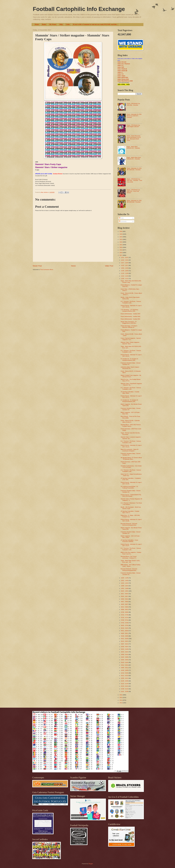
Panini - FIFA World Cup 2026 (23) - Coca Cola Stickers (133, 191)
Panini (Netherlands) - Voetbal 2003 (131, 314)
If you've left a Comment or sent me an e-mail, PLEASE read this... (95, 24)
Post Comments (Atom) (47, 270)
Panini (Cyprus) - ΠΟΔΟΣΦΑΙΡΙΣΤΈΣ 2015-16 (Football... (131, 495)
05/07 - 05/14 (125, 644)
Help (61, 24)
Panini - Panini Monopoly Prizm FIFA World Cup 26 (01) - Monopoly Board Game (134, 138)
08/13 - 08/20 (125, 607)
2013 (121, 703)
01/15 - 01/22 (125, 686)
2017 (121, 255)
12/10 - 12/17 (125, 265)
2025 (121, 234)
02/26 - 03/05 (125, 670)
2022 (121, 242)
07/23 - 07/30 (125, 615)
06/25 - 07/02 (125, 625)
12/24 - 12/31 (125, 260)
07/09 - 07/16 (125, 620)
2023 (121, 239)
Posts (121, 218)
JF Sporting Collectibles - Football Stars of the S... (130, 512)
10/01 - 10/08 (125, 588)
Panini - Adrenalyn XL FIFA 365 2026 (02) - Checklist (134, 169)
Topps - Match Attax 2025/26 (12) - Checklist (133, 147)
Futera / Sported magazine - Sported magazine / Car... (131, 339)
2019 (121, 250)
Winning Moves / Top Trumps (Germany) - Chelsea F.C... (129, 557)
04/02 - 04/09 (125, 657)
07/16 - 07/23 (125, 618)
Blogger (91, 864)
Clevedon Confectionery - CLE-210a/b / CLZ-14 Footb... (131, 467)
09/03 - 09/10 (125, 599)
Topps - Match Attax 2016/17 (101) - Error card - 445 (131, 561)
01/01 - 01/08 (125, 692)
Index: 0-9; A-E (122, 62)
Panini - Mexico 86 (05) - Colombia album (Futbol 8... (130, 421)
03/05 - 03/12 (125, 668)
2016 (121, 695)
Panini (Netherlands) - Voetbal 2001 (131, 319)
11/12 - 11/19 (125, 276)
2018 (121, 253)
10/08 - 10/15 (125, 586)
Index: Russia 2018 (123, 79)
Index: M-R (121, 67)
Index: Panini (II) (122, 71)
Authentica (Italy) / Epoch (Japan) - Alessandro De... (130, 368)
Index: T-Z (121, 74)
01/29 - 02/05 (125, 681)
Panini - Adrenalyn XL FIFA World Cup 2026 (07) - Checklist (134, 116)
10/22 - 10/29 (125, 581)
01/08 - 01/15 (125, 689)
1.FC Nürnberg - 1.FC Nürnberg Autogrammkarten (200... (129, 310)
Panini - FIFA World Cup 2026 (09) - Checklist (133, 104)
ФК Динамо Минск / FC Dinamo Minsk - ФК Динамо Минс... (131, 458)
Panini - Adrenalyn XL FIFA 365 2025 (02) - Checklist (134, 201)
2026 (121, 231)
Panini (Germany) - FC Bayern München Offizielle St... (129, 327)
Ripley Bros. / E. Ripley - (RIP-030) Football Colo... (130, 516)
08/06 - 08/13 (125, 609)
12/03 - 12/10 (125, 268)
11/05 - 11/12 (125, 279)
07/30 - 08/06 (125, 612)
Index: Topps (121, 76)
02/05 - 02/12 (125, 678)
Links (68, 24)
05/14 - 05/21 (125, 641)
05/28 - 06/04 (125, 636)
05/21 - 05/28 (125, 639)
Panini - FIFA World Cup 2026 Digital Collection (133, 126)
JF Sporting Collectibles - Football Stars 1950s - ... (130, 392)
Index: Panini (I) (122, 69)
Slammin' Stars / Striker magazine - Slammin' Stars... (130, 343)
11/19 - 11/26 (125, 273)
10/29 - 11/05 (125, 578)
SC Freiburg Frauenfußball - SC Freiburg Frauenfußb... (129, 487)
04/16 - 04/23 (125, 652)
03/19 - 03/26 (125, 662)
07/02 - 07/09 (125, 623)
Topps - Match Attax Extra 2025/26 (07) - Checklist (134, 158)
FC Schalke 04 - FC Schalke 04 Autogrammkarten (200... (129, 360)
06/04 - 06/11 (125, 633)
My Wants (53, 24)
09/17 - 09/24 (125, 594)
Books (44, 24)
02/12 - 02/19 (125, 676)
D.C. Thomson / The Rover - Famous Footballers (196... (131, 302)
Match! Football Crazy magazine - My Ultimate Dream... (131, 376)
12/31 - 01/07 (125, 258)
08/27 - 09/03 (125, 602)
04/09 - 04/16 (125, 655)
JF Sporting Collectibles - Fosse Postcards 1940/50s (129, 541)
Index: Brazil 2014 (123, 77)
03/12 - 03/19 (125, 665)
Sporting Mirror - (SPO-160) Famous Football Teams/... (131, 425)
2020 (121, 247)
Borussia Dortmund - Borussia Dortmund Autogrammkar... (129, 524)
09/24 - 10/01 (125, 591)
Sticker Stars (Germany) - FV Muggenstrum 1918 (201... (129, 322)
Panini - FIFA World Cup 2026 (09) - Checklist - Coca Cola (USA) (134, 180)
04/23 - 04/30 (125, 649)
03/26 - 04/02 (125, 660)
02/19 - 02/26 (125, 673)
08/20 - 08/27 (125, 604)
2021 (121, 245)
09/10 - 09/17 (125, 596)
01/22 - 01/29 (125, 684)
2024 (121, 237)
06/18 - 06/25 (125, 628)
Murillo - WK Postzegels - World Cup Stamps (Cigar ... (131, 508)
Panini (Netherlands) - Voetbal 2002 (131, 316)
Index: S (120, 72)
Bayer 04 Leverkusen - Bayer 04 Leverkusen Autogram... (130, 450)
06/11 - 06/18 (125, 631)
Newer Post (37, 266)
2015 (121, 698)
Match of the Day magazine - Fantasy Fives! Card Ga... (131, 553)
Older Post (109, 266)
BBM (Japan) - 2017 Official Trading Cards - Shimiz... (131, 565)
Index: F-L (121, 65)
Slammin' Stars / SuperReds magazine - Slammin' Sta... (131, 384)
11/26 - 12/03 (125, 271)
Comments (123, 221)
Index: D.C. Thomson (124, 64)
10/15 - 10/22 (125, 583)
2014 (121, 700)
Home (37, 24)
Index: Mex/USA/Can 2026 (125, 81)
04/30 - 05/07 (125, 647)
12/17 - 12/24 (125, 263)
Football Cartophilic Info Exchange (79, 9)
